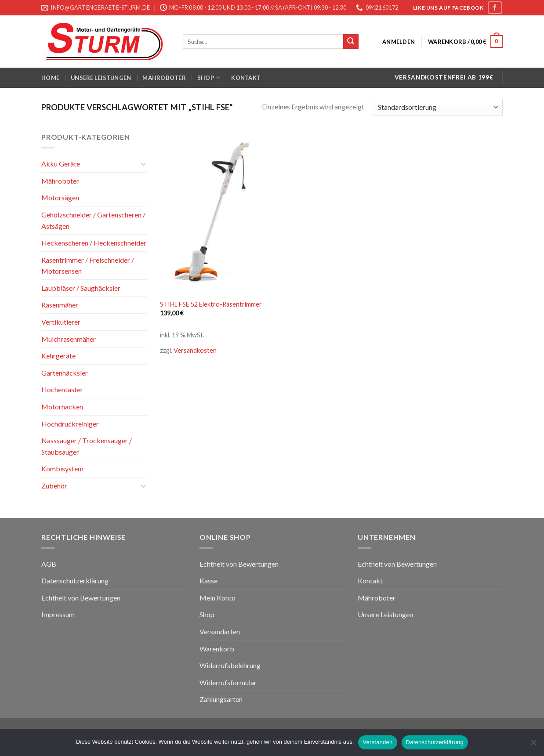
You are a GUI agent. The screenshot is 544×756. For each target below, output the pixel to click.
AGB (49, 564)
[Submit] (351, 42)
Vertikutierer (61, 322)
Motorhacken (62, 407)
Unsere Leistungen (101, 78)
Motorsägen (60, 197)
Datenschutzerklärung (75, 581)
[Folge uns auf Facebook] (495, 8)
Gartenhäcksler (65, 373)
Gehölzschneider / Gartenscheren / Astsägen (93, 220)
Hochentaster (62, 389)
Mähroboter (164, 78)
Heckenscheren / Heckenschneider (94, 243)
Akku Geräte (61, 164)
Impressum (58, 614)
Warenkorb (217, 649)
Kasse (209, 581)
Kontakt (246, 78)
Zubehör (54, 486)
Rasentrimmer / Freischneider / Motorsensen (88, 266)
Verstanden (377, 742)
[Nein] (533, 745)
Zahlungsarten (221, 699)
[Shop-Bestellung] (438, 107)
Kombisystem (62, 468)
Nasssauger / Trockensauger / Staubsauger (87, 446)
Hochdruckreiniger (70, 424)
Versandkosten (195, 350)
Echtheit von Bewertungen (81, 598)
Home (50, 78)
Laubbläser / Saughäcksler (81, 288)
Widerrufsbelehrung (230, 665)
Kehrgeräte (58, 356)
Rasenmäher (60, 305)
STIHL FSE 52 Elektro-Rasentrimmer (211, 304)
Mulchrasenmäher (69, 339)
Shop (209, 78)
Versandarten (220, 631)
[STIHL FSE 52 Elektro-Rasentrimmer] (214, 213)
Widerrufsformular (228, 682)
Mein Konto (218, 598)
